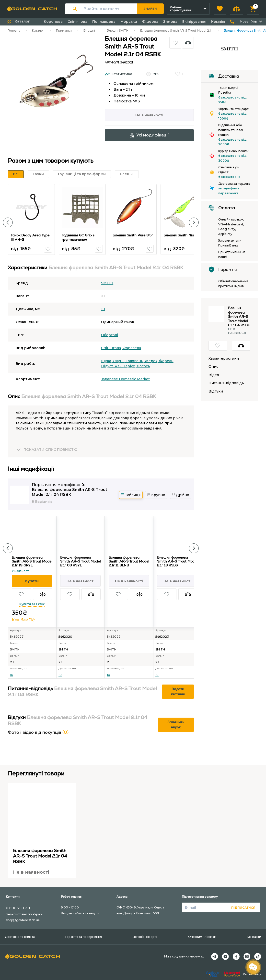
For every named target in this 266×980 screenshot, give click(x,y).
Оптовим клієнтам (202, 937)
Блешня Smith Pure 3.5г (133, 235)
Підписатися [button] (243, 908)
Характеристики (224, 359)
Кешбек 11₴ (23, 620)
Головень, (136, 361)
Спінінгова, (112, 348)
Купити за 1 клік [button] (32, 604)
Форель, (167, 361)
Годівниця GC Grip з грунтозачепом (78, 237)
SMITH (107, 283)
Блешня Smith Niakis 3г (183, 235)
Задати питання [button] (178, 692)
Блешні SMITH (118, 31)
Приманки (64, 31)
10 (103, 309)
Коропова (53, 22)
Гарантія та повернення (84, 937)
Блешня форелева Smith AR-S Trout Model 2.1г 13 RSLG (177, 561)
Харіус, (130, 366)
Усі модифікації (149, 135)
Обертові (110, 335)
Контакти (254, 937)
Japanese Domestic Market (125, 379)
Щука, (107, 361)
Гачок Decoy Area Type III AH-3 (30, 237)
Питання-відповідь (226, 383)
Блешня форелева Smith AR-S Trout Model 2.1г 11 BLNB (129, 561)
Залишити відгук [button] (176, 725)
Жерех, (152, 361)
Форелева (132, 348)
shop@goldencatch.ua (23, 920)
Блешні (89, 31)
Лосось (143, 366)
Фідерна (150, 22)
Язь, (119, 366)
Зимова (170, 22)
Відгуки (216, 391)
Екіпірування (194, 22)
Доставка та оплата (20, 937)
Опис (213, 367)
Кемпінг (219, 22)
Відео (214, 375)
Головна (14, 31)
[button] (220, 9)
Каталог (38, 31)
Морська (129, 22)
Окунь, (120, 361)
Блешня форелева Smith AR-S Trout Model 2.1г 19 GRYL (32, 561)
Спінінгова (77, 22)
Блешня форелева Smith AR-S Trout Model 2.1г (176, 31)
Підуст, (108, 366)
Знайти (150, 9)
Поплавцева (104, 22)
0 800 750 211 (18, 908)
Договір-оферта (145, 937)
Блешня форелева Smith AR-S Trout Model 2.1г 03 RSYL (80, 561)
